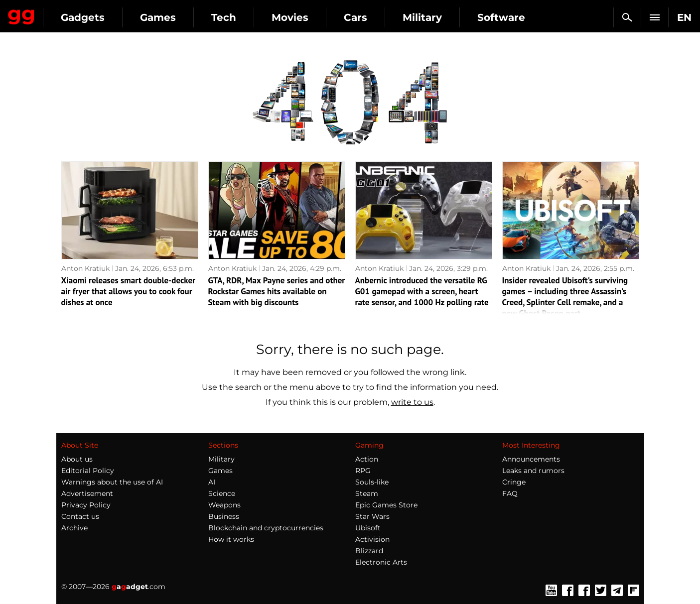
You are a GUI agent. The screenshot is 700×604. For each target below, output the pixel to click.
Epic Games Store (386, 505)
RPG (363, 471)
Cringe (514, 482)
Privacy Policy (86, 505)
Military (513, 17)
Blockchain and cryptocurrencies (266, 528)
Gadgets (174, 17)
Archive (74, 528)
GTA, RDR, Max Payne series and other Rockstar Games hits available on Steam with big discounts (277, 291)
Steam (367, 493)
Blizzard (369, 551)
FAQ (510, 493)
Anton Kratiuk (85, 268)
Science (222, 493)
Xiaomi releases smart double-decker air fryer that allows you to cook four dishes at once (129, 291)
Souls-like (372, 482)
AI (212, 482)
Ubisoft (368, 528)
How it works (231, 539)
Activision (372, 539)
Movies (381, 17)
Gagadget (67, 13)
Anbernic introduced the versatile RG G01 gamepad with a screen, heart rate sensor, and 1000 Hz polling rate (422, 291)
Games (249, 17)
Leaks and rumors (533, 471)
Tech (315, 17)
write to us (412, 402)
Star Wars (372, 516)
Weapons (224, 505)
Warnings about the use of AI (112, 482)
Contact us (80, 516)
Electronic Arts (381, 562)
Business (224, 516)
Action (367, 459)
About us (77, 459)
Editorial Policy (88, 471)
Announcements (531, 459)
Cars (447, 17)
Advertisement (87, 493)
